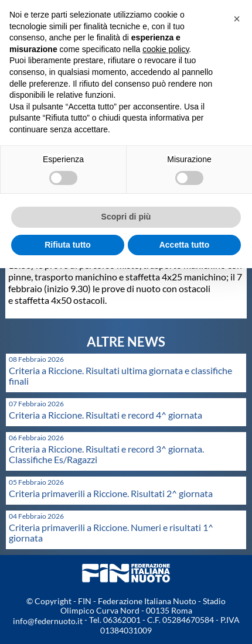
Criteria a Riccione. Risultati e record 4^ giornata (105, 415)
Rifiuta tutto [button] (68, 245)
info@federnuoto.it (48, 621)
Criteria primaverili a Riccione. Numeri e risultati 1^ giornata (111, 532)
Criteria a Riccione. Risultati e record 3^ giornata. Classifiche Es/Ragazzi (106, 454)
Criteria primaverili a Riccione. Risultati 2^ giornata (111, 493)
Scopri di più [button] (126, 217)
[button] (237, 19)
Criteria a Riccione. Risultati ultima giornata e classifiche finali (120, 376)
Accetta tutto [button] (185, 245)
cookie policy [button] (166, 49)
